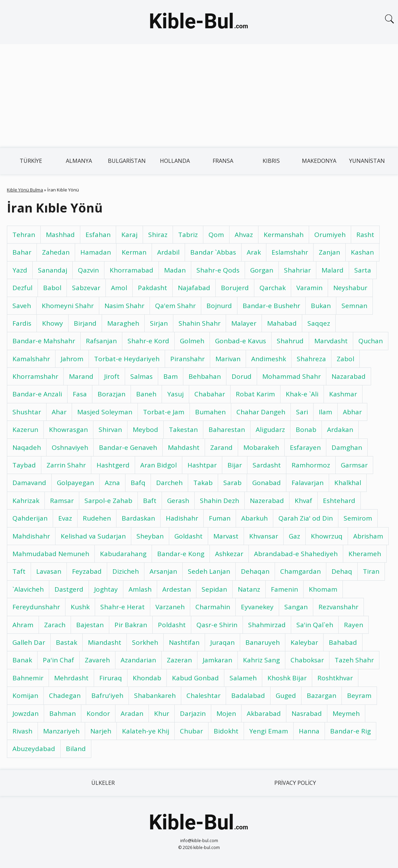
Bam (171, 376)
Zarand (221, 447)
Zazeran (179, 660)
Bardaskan (138, 518)
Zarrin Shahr (66, 465)
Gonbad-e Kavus (241, 341)
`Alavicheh (28, 589)
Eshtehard (339, 501)
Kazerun (25, 430)
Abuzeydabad (34, 749)
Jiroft (112, 376)
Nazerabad (267, 501)
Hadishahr (182, 518)
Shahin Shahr (200, 323)
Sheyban (150, 536)
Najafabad (194, 288)
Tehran (24, 235)
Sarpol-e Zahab (108, 501)
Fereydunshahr (36, 607)
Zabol (345, 359)
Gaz (294, 536)
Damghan (347, 447)
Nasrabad (307, 713)
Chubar (191, 731)
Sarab (232, 483)
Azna (112, 483)
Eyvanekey (257, 607)
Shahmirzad (267, 625)
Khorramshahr (35, 376)
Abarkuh (254, 518)
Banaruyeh (263, 642)
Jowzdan (25, 713)
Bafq (138, 483)
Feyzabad (87, 571)
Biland (76, 749)
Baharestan (227, 430)
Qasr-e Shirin (217, 625)
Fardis (22, 323)
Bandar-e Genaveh (128, 447)
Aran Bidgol (159, 465)
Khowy (53, 323)
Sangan (296, 607)
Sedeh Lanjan (209, 571)
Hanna (309, 731)
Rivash (22, 731)
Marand (81, 376)
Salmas (141, 376)
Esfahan (98, 235)
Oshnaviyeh (70, 447)
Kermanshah (284, 235)
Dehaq (342, 571)
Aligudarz (270, 430)
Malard (333, 270)
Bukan (321, 306)
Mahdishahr (31, 536)
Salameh (243, 678)
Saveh (22, 306)
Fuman (220, 518)
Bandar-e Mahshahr (44, 341)
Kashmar (343, 394)
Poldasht (172, 625)
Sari (302, 412)
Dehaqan (255, 571)
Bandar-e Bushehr (271, 306)
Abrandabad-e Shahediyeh (296, 554)
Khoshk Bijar (287, 678)
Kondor (98, 713)
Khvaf (303, 501)
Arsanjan (163, 571)
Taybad (24, 465)
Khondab (147, 678)
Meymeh (346, 713)
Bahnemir (28, 678)
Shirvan (110, 430)
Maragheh (123, 323)
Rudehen (97, 518)
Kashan (362, 252)
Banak (22, 660)
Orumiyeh (330, 235)
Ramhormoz (311, 465)
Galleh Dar (29, 642)
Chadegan (65, 696)
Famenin (284, 589)
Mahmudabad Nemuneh (51, 554)
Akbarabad (264, 713)
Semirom (358, 518)
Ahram (23, 625)
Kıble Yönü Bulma (25, 190)
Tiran (371, 571)
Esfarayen (305, 447)
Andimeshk (269, 359)
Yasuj (175, 394)
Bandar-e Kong (181, 554)
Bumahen (210, 412)
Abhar (352, 412)
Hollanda (175, 161)
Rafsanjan (101, 341)
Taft (19, 571)
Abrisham (368, 536)
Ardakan (340, 430)
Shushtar (27, 412)
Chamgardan (300, 571)
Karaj (129, 235)
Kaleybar (304, 642)
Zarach (55, 625)
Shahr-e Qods (218, 270)
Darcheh (169, 483)
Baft (150, 501)
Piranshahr (187, 359)
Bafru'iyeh (107, 696)
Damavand (29, 483)
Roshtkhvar (335, 678)
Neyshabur (350, 288)
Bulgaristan (127, 161)
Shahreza (311, 359)
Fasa (80, 394)
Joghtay (106, 589)
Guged (286, 696)
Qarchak (273, 288)
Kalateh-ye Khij (146, 731)
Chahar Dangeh (261, 412)
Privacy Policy (295, 783)
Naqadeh (27, 447)
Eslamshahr (290, 252)
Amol (119, 288)
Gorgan (262, 270)
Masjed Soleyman (105, 412)
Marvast (226, 536)
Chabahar (210, 394)
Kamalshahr (31, 359)
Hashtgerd (113, 465)
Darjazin (193, 713)
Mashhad (60, 235)
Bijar (235, 465)
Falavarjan (308, 483)
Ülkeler (103, 783)
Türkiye (31, 161)
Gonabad (267, 483)
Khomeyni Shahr (68, 306)
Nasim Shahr (124, 306)
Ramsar (62, 501)
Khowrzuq (327, 536)
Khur (162, 713)
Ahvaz (244, 235)
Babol (52, 288)
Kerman (134, 252)
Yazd (20, 270)
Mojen (226, 713)
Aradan (132, 713)
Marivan (228, 359)
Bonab (306, 430)
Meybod (145, 430)
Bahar (22, 252)
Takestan (183, 430)
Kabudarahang (123, 554)
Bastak (67, 642)
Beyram (359, 696)
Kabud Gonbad (195, 678)
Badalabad (248, 696)
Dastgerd (69, 589)
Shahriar (297, 270)
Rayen (354, 625)
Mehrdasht (71, 678)
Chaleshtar (203, 696)
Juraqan (222, 642)
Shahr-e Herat (123, 607)
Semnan (354, 306)
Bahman (63, 713)
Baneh (146, 394)
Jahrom (72, 359)
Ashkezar (229, 554)
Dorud (242, 376)
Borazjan (111, 394)
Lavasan (49, 571)
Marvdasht (331, 341)
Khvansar (264, 536)
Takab (203, 483)
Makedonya (319, 161)
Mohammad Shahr (292, 376)
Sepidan (214, 589)
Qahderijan (30, 518)
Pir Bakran (131, 625)
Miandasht (105, 642)
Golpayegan (75, 483)
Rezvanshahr (338, 607)
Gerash (178, 501)
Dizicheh (126, 571)
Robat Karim (255, 394)
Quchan (371, 341)
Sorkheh (145, 642)
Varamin (309, 288)
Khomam (323, 589)
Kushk (80, 607)
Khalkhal (348, 483)
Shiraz (158, 235)
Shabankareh (155, 696)
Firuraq (111, 678)
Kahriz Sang (261, 660)
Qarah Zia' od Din (306, 518)
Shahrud (290, 341)
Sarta (363, 270)
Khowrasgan (68, 430)
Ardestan (177, 589)
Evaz (65, 518)
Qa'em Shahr (175, 306)
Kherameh (365, 554)
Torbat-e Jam (164, 412)
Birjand (85, 323)
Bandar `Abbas (213, 252)
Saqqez (319, 323)
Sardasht (267, 465)
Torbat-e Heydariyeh (127, 359)
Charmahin (213, 607)
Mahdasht (184, 447)
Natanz (249, 589)
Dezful (22, 288)
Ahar (59, 412)
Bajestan (90, 625)
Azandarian (138, 660)
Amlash (140, 589)
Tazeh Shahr (354, 660)
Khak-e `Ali (302, 394)
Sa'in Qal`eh (315, 625)
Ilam (325, 412)
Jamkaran (217, 660)
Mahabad (282, 323)
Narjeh (101, 731)
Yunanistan (367, 161)
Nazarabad (349, 376)
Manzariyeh (61, 731)
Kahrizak (26, 501)
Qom (216, 235)
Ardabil (168, 252)
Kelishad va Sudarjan (93, 536)
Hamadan (96, 252)
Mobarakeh (261, 447)
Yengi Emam (269, 731)
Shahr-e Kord (148, 341)
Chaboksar (307, 660)
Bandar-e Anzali (37, 394)
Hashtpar (202, 465)
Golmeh (192, 341)
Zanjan (329, 252)
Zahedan (56, 252)
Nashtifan (184, 642)
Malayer (244, 323)
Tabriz (188, 235)
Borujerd (235, 288)
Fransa (223, 161)
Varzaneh (170, 607)
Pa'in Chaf (58, 660)
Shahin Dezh (220, 501)
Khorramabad (131, 270)
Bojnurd (219, 306)
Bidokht (226, 731)
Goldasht (188, 536)
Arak (254, 252)
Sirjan (159, 323)
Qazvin (88, 270)
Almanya (79, 161)
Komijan (25, 696)
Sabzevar (86, 288)
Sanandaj (53, 270)
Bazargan (322, 696)
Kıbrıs (271, 161)
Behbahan (205, 376)
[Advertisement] (199, 96)
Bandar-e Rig (350, 731)
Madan (175, 270)
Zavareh (97, 660)
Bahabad (343, 642)
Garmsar (354, 465)
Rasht (365, 235)
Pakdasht (152, 288)
